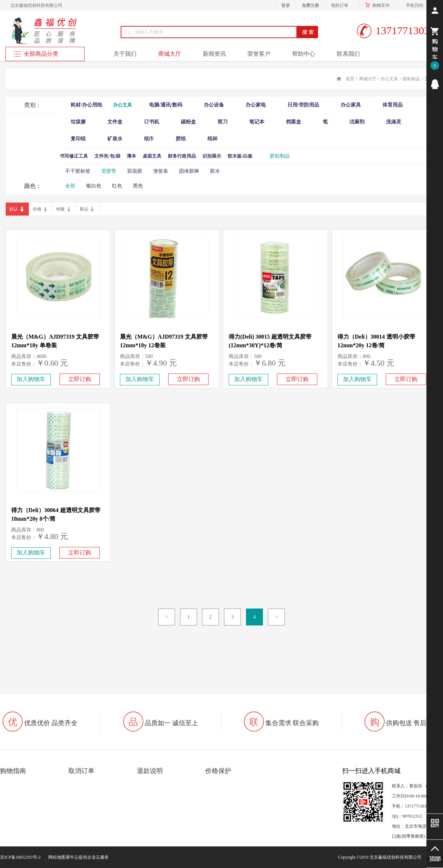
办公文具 (389, 79)
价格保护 (218, 771)
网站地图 (56, 857)
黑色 (138, 186)
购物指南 (13, 771)
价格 (37, 209)
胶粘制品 (411, 79)
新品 (84, 209)
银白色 (94, 186)
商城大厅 (368, 79)
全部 (70, 186)
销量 (61, 209)
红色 (117, 186)
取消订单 (81, 771)
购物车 (379, 5)
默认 (14, 209)
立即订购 (80, 379)
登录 (286, 5)
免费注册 (310, 5)
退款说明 (150, 771)
